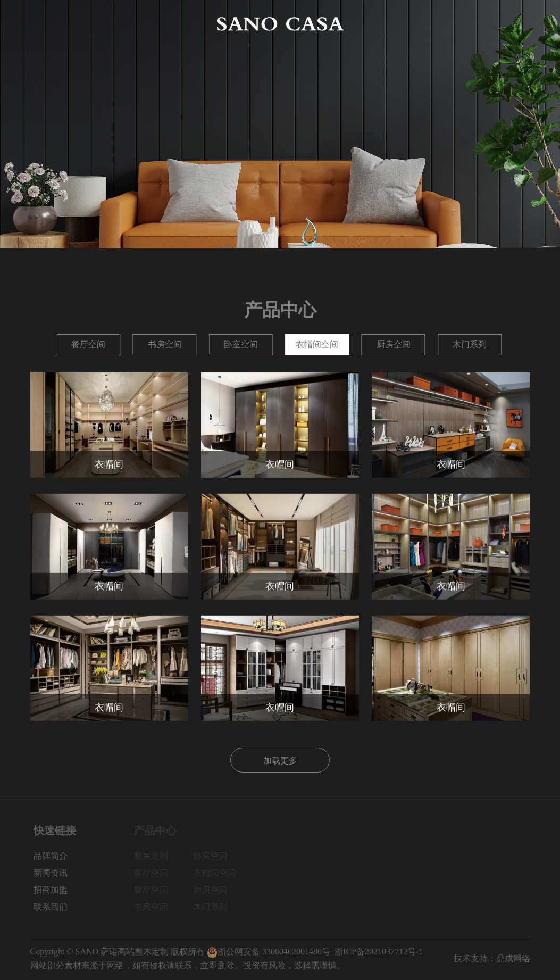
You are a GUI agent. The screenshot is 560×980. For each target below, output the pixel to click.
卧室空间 (394, 344)
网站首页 (47, 24)
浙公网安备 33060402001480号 (269, 952)
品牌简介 (98, 24)
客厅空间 (165, 344)
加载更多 (280, 759)
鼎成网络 (513, 958)
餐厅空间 (241, 344)
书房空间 (317, 344)
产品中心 (148, 24)
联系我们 (513, 24)
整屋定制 (89, 344)
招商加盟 (462, 24)
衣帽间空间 (470, 344)
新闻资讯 (412, 24)
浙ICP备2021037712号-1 (379, 952)
